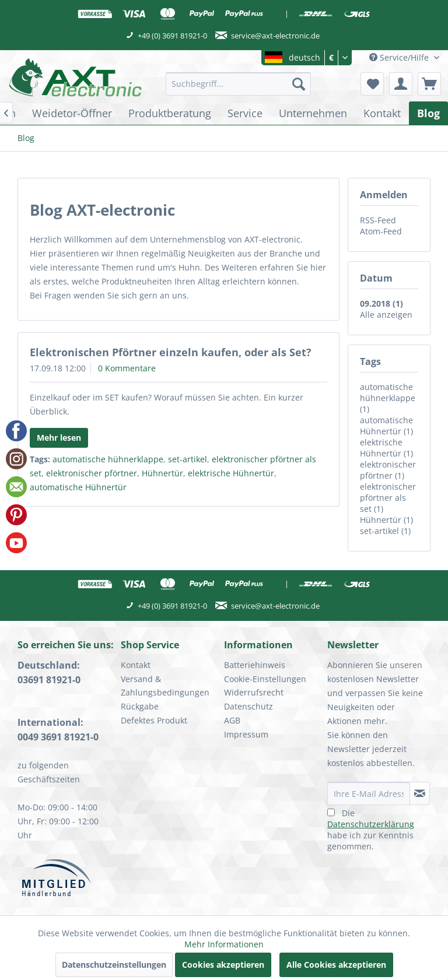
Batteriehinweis (255, 665)
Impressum (246, 734)
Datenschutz (249, 706)
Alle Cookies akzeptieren (336, 965)
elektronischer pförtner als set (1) (388, 498)
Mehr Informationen (224, 944)
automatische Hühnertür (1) (386, 426)
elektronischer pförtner (92, 473)
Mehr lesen (59, 438)
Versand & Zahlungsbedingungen (165, 686)
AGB (232, 720)
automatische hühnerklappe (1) (388, 398)
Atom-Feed (381, 231)
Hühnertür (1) (386, 520)
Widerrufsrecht (254, 692)
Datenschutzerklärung (371, 824)
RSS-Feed (378, 220)
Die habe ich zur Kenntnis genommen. (371, 830)
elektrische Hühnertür (231, 473)
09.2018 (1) (381, 303)
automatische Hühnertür (78, 487)
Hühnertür (162, 473)
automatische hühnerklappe (108, 459)
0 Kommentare (127, 368)
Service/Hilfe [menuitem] (400, 57)
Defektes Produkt (154, 720)
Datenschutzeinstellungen (114, 965)
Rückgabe (140, 706)
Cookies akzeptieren (223, 965)
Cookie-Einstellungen (265, 679)
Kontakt (136, 665)
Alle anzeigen (386, 315)
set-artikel (188, 459)
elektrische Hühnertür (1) (386, 448)
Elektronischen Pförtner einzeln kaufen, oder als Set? (171, 352)
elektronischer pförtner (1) (388, 470)
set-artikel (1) (385, 531)
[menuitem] (239, 84)
